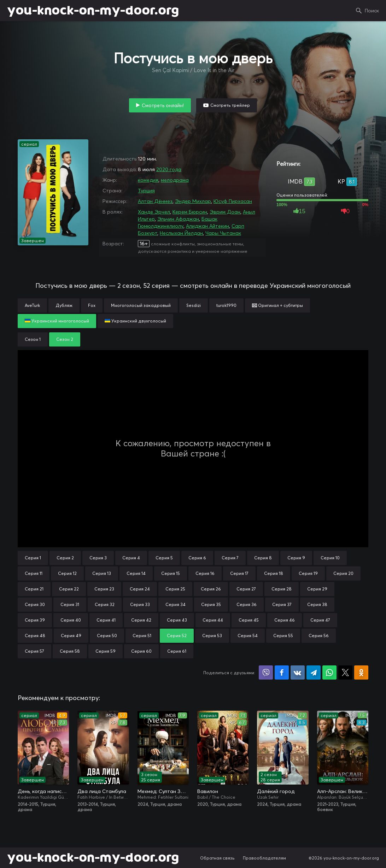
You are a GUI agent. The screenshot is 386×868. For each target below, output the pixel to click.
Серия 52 (177, 636)
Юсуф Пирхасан (233, 201)
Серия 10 (330, 558)
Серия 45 (249, 620)
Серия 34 (176, 604)
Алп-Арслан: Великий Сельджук (343, 791)
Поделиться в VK (298, 672)
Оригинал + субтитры (277, 305)
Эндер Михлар (193, 201)
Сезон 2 (65, 339)
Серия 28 (282, 589)
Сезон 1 (33, 339)
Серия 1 (33, 558)
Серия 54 (248, 636)
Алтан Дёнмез (155, 201)
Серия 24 (140, 589)
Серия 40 (71, 620)
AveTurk (32, 305)
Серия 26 (211, 589)
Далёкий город (276, 791)
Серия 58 (70, 651)
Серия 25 (175, 589)
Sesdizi (194, 305)
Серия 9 (296, 558)
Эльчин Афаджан (178, 219)
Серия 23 (104, 589)
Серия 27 (246, 589)
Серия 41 (106, 620)
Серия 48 (35, 636)
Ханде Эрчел (154, 212)
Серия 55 (283, 636)
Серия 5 (164, 558)
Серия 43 (177, 620)
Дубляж (64, 305)
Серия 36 (247, 604)
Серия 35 (211, 604)
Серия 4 (131, 558)
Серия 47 (320, 620)
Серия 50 (107, 636)
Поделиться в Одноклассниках (361, 672)
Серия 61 (177, 651)
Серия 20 (343, 573)
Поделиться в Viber (266, 672)
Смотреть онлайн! (163, 105)
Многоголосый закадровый (141, 305)
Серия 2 (65, 558)
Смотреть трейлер (230, 105)
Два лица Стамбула (102, 791)
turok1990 (226, 305)
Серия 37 (282, 604)
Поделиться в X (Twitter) (345, 672)
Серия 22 (69, 589)
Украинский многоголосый (57, 321)
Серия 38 (317, 604)
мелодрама (175, 180)
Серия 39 (35, 620)
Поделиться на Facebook (282, 672)
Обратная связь (217, 858)
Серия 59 (106, 651)
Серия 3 (98, 558)
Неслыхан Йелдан (181, 233)
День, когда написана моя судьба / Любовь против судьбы (43, 791)
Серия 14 (136, 573)
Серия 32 (105, 604)
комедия (148, 180)
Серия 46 (285, 620)
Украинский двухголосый (135, 321)
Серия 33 (140, 604)
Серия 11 (34, 573)
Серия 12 (67, 573)
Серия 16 (205, 573)
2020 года (169, 169)
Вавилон (208, 791)
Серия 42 (141, 620)
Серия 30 (35, 604)
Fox (92, 305)
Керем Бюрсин (190, 212)
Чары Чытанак (223, 233)
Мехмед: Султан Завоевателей (163, 791)
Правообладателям (264, 858)
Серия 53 (212, 636)
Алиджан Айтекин (207, 226)
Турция (146, 191)
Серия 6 (197, 558)
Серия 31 (70, 604)
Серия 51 (142, 636)
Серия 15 (171, 573)
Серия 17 (239, 573)
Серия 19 (308, 573)
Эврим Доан (225, 212)
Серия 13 (102, 573)
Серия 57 (34, 651)
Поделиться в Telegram (314, 672)
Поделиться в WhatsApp (329, 672)
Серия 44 (213, 620)
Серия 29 (317, 589)
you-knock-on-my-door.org (93, 11)
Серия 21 (34, 589)
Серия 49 (71, 636)
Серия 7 (230, 558)
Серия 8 (263, 558)
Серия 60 (141, 651)
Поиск (372, 11)
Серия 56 (319, 636)
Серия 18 (274, 573)
